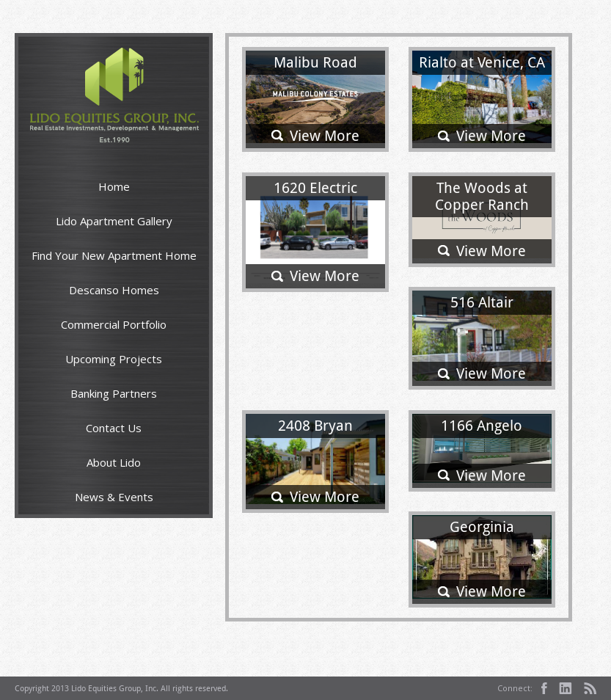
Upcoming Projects (114, 359)
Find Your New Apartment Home (114, 255)
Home (114, 186)
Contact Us (114, 428)
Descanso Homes (114, 290)
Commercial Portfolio (114, 324)
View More (325, 136)
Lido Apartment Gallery (114, 221)
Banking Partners (114, 393)
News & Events (114, 497)
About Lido (114, 462)
